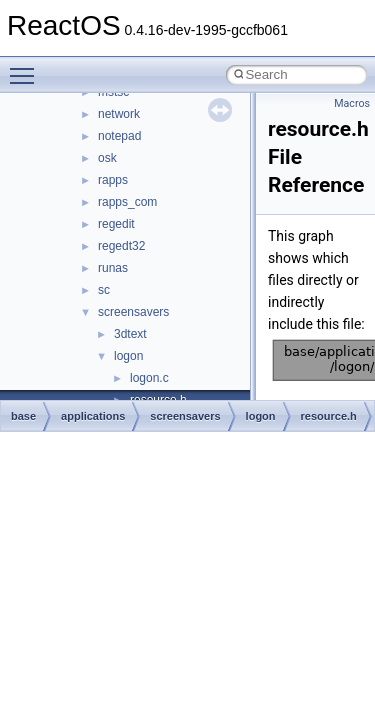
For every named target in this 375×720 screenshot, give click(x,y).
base (23, 416)
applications (93, 416)
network (119, 114)
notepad (119, 136)
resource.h (329, 416)
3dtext (130, 334)
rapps (113, 180)
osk (107, 158)
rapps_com (127, 202)
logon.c (149, 378)
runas (113, 268)
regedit (116, 224)
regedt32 (121, 246)
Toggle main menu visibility (27, 67)
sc (104, 290)
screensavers (133, 312)
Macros (352, 103)
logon (128, 356)
